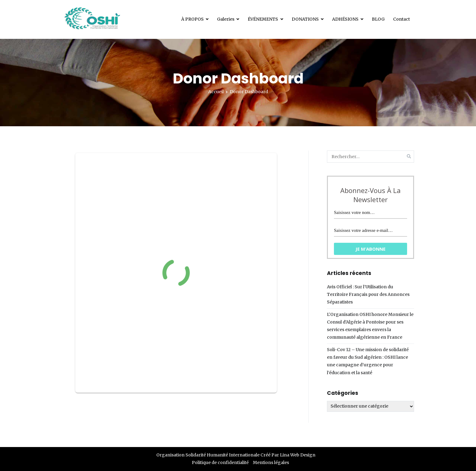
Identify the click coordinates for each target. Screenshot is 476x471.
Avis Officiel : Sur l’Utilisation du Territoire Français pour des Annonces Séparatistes (368, 294)
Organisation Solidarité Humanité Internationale (208, 455)
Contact (401, 19)
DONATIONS (305, 19)
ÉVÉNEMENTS (263, 19)
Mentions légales (271, 463)
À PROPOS (192, 19)
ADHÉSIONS (345, 19)
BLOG (378, 19)
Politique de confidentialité (220, 463)
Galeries (226, 19)
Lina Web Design (298, 455)
